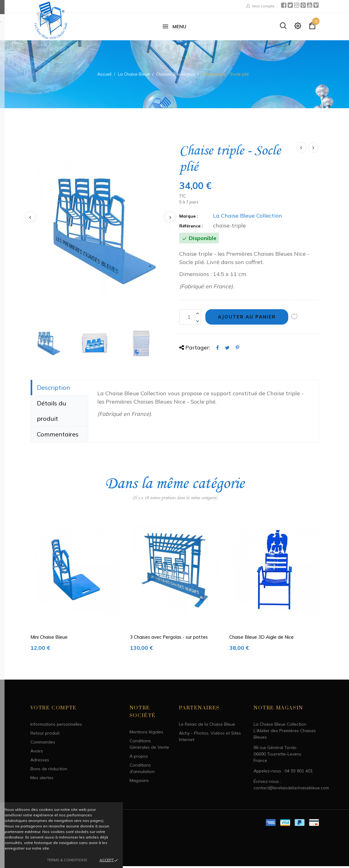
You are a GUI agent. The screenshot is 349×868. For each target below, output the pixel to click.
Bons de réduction (49, 771)
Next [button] (170, 219)
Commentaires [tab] (58, 436)
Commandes (43, 744)
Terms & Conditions (67, 860)
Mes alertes (42, 780)
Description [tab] (53, 389)
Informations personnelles (56, 726)
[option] (100, 232)
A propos (139, 758)
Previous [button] (30, 219)
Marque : (189, 218)
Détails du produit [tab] (51, 413)
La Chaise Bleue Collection (248, 217)
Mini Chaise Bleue (49, 639)
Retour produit (45, 735)
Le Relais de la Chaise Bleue (207, 726)
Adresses (40, 762)
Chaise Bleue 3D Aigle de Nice (262, 639)
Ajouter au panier (247, 319)
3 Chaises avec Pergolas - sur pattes (169, 639)
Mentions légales (146, 734)
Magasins (139, 783)
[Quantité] (190, 319)
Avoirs (37, 753)
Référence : (191, 228)
